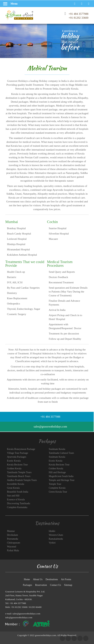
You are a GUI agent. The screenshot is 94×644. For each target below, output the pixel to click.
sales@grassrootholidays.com (26, 614)
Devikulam (12, 535)
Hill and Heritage (57, 472)
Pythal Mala (13, 550)
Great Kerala (13, 488)
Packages (28, 585)
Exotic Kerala (14, 461)
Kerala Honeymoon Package (21, 449)
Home (27, 579)
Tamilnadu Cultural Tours (61, 453)
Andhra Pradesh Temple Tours (22, 480)
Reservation (41, 585)
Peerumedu (13, 539)
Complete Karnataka (17, 507)
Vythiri (52, 543)
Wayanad (12, 547)
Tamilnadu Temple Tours (19, 472)
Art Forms (66, 579)
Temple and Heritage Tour (62, 480)
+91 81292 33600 (78, 18)
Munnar (11, 531)
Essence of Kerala (16, 500)
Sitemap (68, 585)
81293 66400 (35, 607)
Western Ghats (56, 535)
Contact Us (56, 585)
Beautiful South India (18, 492)
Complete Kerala (57, 488)
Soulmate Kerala (57, 449)
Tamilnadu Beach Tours (19, 476)
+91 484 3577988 (78, 14)
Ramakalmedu (56, 539)
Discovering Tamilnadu (19, 503)
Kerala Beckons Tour (17, 465)
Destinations (52, 579)
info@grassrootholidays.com (19, 617)
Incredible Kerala (16, 484)
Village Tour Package (18, 453)
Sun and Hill (13, 496)
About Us (38, 579)
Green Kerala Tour (58, 492)
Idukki (52, 531)
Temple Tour (55, 484)
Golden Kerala (14, 468)
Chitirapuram (14, 543)
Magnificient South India (61, 476)
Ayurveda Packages (17, 457)
